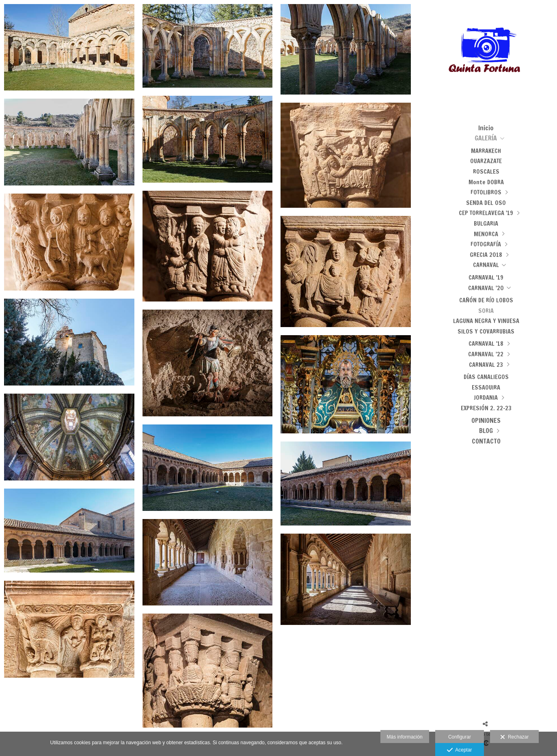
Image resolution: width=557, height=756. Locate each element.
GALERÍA (486, 138)
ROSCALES (486, 171)
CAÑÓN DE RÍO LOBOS (486, 300)
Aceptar (459, 750)
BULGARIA (486, 223)
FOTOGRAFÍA (486, 244)
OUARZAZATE (486, 161)
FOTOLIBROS (486, 192)
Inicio (486, 128)
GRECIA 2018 (486, 255)
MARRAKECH (486, 151)
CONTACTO (486, 441)
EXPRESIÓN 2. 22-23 (486, 408)
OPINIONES (486, 420)
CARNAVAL (486, 265)
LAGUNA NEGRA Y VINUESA (486, 321)
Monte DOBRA (486, 182)
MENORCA (486, 234)
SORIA (486, 311)
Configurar (460, 737)
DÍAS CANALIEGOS (486, 377)
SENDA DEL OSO (486, 203)
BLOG (486, 431)
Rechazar (514, 737)
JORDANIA (486, 397)
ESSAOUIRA (486, 387)
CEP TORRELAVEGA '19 (486, 213)
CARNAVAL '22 (486, 354)
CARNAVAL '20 (486, 288)
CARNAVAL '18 (486, 344)
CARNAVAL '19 (486, 277)
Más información (405, 737)
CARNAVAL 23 (486, 365)
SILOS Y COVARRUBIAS (486, 331)
